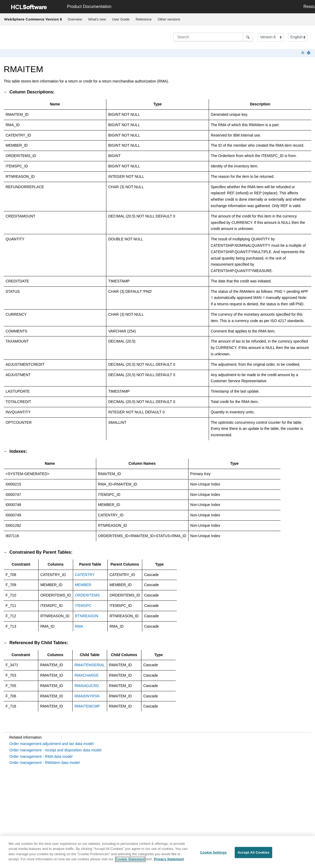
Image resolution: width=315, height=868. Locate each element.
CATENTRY (85, 575)
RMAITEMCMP (87, 706)
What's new (97, 19)
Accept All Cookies (254, 855)
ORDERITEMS (87, 595)
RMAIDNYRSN (87, 696)
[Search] (248, 37)
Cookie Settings (213, 855)
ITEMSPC (83, 606)
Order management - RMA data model (41, 756)
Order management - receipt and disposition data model (55, 750)
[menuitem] (75, 19)
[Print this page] (309, 53)
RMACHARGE (87, 675)
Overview (75, 19)
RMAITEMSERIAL (90, 665)
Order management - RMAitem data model (45, 763)
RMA (79, 626)
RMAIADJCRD (87, 686)
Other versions (169, 19)
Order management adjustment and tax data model (51, 744)
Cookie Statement (130, 862)
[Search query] (213, 37)
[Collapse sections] (303, 53)
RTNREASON (87, 616)
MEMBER (83, 585)
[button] (6, 92)
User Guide (121, 19)
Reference (144, 19)
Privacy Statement (169, 862)
